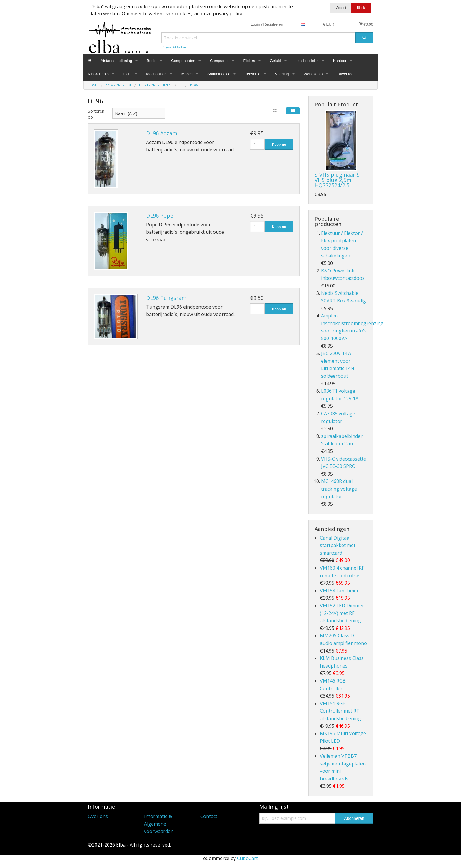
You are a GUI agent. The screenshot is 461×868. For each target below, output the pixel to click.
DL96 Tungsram (166, 298)
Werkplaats (313, 74)
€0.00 (366, 24)
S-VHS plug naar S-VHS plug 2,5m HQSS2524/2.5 (338, 180)
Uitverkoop (346, 74)
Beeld (152, 61)
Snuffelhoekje (219, 74)
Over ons (98, 816)
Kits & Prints (98, 74)
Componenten (183, 61)
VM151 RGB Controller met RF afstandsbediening (340, 711)
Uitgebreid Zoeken (174, 47)
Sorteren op (96, 114)
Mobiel (187, 74)
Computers (219, 61)
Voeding (282, 74)
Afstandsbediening (116, 61)
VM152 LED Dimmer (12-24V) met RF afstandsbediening (342, 613)
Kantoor (340, 61)
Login (255, 24)
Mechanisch (156, 74)
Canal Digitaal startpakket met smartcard (338, 545)
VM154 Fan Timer (339, 591)
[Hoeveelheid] (257, 144)
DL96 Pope (160, 215)
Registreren (273, 24)
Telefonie (253, 74)
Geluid (275, 61)
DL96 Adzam (162, 133)
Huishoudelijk (307, 61)
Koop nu (279, 144)
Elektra (249, 61)
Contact (209, 816)
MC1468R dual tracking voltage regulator (339, 489)
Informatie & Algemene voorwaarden (159, 824)
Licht (127, 74)
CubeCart (247, 858)
